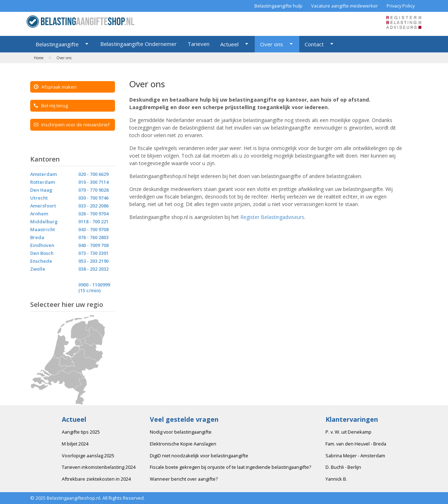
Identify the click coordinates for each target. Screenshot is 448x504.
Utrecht (39, 198)
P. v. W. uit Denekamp (348, 432)
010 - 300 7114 (93, 182)
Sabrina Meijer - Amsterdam (355, 456)
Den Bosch (42, 253)
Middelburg (44, 221)
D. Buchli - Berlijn (343, 467)
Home (39, 58)
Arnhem (39, 214)
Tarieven (198, 44)
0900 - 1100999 (94, 285)
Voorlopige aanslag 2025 (88, 456)
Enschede (41, 261)
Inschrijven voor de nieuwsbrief (72, 125)
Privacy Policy (401, 6)
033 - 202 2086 (93, 206)
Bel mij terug (51, 106)
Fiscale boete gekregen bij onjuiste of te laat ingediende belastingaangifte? (230, 467)
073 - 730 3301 (93, 253)
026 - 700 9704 (93, 214)
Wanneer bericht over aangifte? (184, 479)
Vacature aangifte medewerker (345, 6)
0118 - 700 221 (93, 221)
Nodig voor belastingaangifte (181, 432)
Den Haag (41, 190)
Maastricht (43, 229)
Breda (37, 237)
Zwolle (38, 269)
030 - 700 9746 (93, 198)
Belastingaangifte (57, 44)
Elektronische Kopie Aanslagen (183, 444)
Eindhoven (42, 245)
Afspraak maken (55, 87)
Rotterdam (43, 182)
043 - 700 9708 (93, 229)
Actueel (229, 44)
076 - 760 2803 (93, 237)
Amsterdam (43, 174)
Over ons (272, 44)
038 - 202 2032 (93, 269)
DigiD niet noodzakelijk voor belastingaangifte (199, 456)
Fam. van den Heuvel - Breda (356, 444)
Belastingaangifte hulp (278, 6)
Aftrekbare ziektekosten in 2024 (96, 479)
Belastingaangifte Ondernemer (138, 44)
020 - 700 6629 (93, 174)
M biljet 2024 (75, 444)
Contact (314, 44)
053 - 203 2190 (93, 261)
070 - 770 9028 (93, 190)
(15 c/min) (89, 290)
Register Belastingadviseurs (272, 217)
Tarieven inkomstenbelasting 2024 (99, 467)
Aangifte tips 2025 (81, 432)
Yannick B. (336, 479)
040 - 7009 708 (93, 245)
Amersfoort (43, 206)
